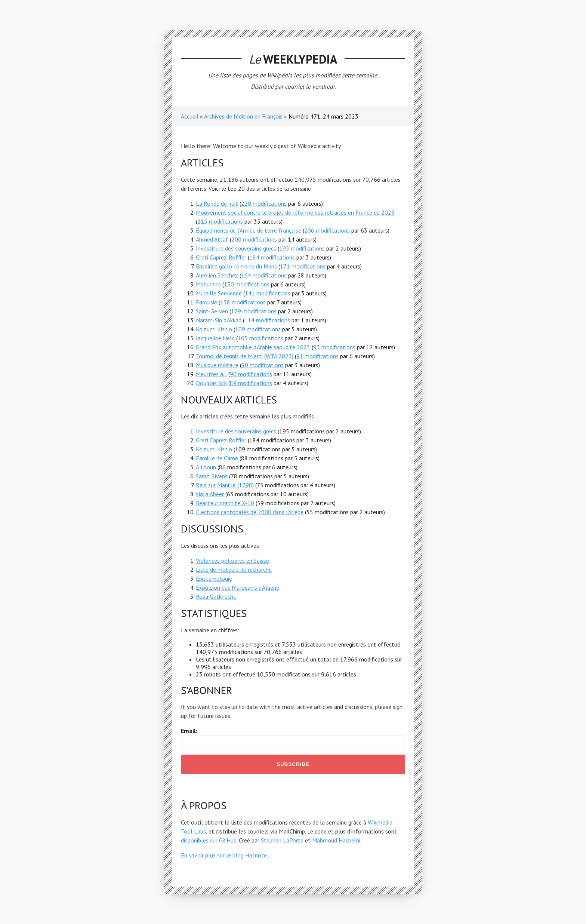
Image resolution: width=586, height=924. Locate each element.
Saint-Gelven (212, 311)
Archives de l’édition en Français (243, 116)
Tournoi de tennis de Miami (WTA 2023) (245, 356)
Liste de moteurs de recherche (234, 570)
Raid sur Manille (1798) (225, 485)
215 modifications (220, 221)
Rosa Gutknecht (216, 596)
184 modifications (272, 257)
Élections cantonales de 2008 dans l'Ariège (250, 512)
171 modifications (303, 266)
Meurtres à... (211, 374)
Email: (189, 731)
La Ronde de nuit (217, 203)
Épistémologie (214, 578)
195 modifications (302, 248)
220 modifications (264, 203)
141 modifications (268, 293)
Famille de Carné (217, 458)
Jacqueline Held (215, 338)
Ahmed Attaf (212, 239)
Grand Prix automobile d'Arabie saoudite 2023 (253, 347)
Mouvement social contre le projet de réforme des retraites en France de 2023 (295, 212)
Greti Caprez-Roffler (221, 257)
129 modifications (254, 311)
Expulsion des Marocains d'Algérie (238, 587)
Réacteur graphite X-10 (225, 503)
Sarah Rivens (212, 476)
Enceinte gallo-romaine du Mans (236, 266)
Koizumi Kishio (214, 329)
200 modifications (254, 239)
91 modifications (317, 356)
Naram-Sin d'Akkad (219, 320)
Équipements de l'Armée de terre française (249, 230)
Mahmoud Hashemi (336, 840)
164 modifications (264, 275)
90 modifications (263, 365)
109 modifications (258, 329)
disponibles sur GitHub (209, 840)
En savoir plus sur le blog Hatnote (224, 855)
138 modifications (243, 302)
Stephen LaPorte (282, 840)
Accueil (190, 116)
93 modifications (334, 347)
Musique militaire (217, 365)
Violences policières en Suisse (232, 561)
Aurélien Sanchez (217, 275)
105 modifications (260, 338)
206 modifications (327, 230)
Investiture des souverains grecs (236, 248)
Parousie (206, 302)
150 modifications (247, 284)
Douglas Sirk (211, 383)
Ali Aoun (206, 467)
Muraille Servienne (219, 293)
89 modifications (251, 383)
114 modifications (267, 320)
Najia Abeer (210, 494)
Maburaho (208, 284)
